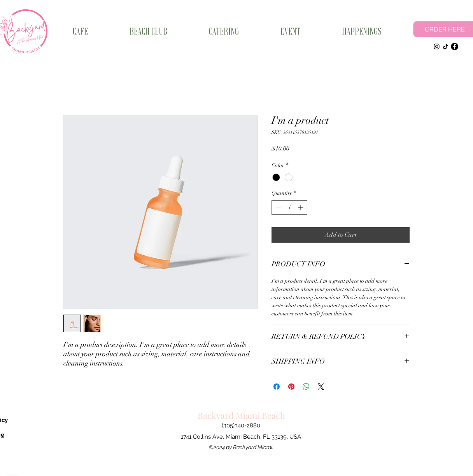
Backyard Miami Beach (241, 415)
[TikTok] (446, 46)
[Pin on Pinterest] (291, 387)
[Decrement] (278, 207)
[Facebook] (455, 46)
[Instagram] (437, 46)
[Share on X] (321, 387)
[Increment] (301, 207)
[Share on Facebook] (277, 387)
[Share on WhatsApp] (306, 387)
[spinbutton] (289, 207)
